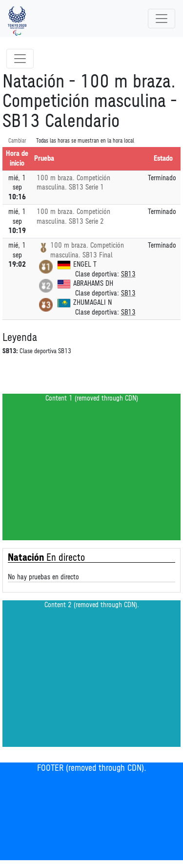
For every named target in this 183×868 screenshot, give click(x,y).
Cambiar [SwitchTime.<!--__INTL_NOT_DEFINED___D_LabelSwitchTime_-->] (17, 141)
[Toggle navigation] (162, 19)
